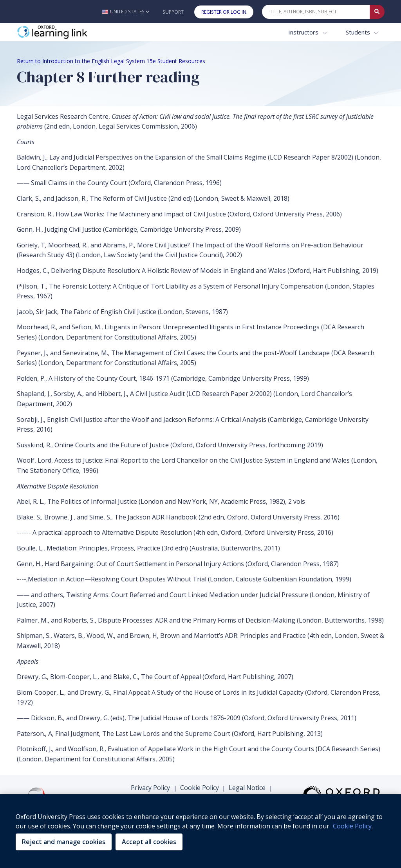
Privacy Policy (150, 788)
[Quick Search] (316, 12)
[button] (126, 12)
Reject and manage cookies (64, 842)
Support (173, 12)
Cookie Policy (200, 788)
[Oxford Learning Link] (76, 32)
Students (359, 32)
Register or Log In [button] (224, 12)
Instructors (304, 32)
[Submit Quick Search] (377, 12)
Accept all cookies (149, 842)
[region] (200, 831)
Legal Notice (247, 788)
